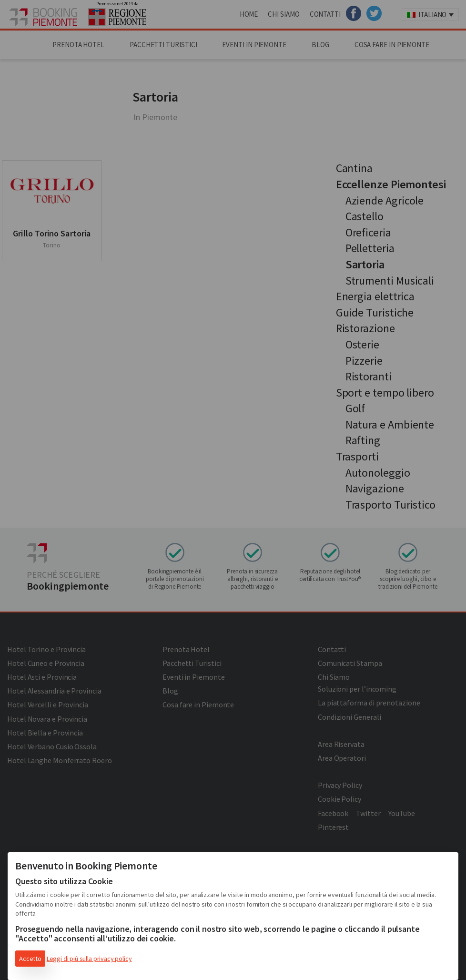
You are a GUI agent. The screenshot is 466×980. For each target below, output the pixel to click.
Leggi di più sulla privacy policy (89, 959)
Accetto (30, 959)
